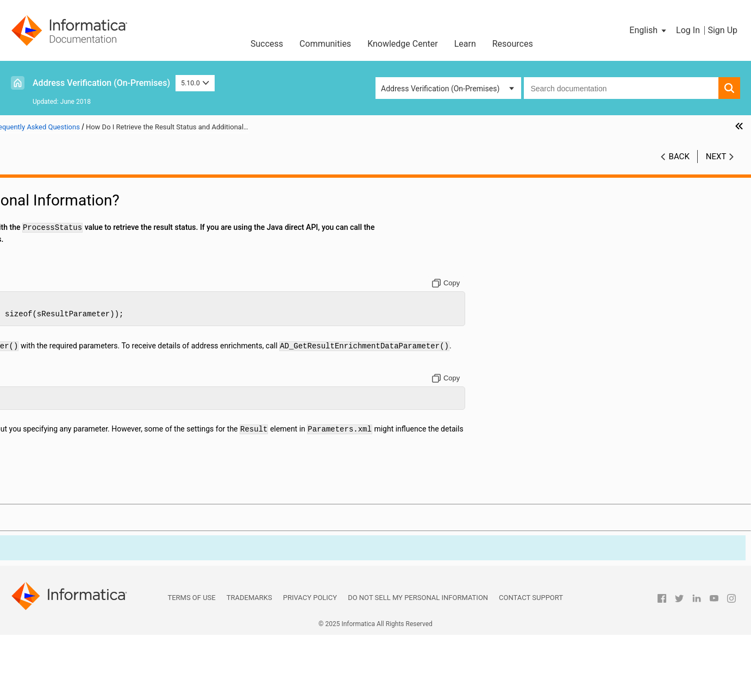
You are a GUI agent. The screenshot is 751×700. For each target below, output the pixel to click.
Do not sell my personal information (418, 663)
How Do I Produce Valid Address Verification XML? (111, 332)
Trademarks (249, 663)
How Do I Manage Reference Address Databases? (111, 343)
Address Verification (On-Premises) (101, 83)
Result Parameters (49, 264)
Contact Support (531, 663)
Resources (513, 44)
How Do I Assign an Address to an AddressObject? (111, 355)
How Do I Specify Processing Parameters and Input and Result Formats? (111, 458)
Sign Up (722, 30)
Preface (31, 184)
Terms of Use (191, 663)
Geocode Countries (50, 503)
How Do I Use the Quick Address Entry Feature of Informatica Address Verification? (111, 412)
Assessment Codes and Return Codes (82, 286)
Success (267, 44)
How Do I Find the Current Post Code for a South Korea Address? (111, 469)
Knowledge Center (403, 44)
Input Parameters (47, 229)
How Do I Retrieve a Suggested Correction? (107, 389)
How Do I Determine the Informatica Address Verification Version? (111, 492)
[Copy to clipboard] (575, 324)
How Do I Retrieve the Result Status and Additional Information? (111, 401)
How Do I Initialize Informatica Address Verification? (111, 321)
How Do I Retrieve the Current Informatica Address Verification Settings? (111, 480)
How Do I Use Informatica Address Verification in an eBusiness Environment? (111, 446)
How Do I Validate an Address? (86, 366)
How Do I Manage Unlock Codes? (91, 309)
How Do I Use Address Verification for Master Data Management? (111, 435)
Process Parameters (52, 241)
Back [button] (679, 168)
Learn (465, 44)
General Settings (46, 218)
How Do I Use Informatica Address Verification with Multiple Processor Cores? (111, 423)
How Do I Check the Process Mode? (95, 378)
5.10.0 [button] (195, 83)
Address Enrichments (54, 252)
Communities (325, 44)
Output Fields (40, 275)
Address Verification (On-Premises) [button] (440, 89)
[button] (649, 30)
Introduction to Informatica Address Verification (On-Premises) (98, 201)
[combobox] (621, 88)
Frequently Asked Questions (65, 298)
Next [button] (716, 168)
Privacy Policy (310, 663)
